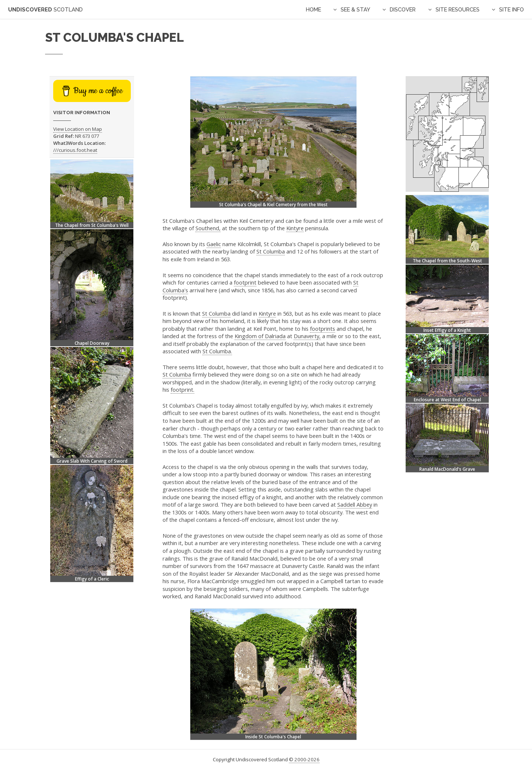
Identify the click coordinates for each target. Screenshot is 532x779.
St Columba (271, 251)
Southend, (208, 228)
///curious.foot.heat (75, 150)
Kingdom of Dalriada (260, 336)
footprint (245, 282)
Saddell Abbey (355, 504)
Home (313, 9)
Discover (403, 9)
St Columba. (217, 351)
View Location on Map (78, 129)
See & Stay (355, 9)
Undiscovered (45, 9)
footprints (323, 329)
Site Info (511, 9)
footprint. (183, 389)
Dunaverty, (307, 336)
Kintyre (295, 228)
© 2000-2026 (304, 759)
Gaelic (214, 244)
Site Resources (458, 9)
